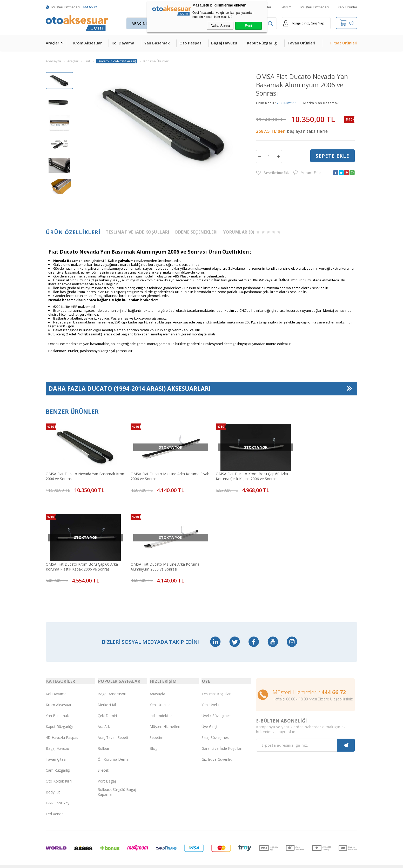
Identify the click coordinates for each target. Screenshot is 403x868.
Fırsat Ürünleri (344, 43)
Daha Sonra (220, 26)
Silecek (103, 760)
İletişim (286, 7)
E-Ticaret (187, 861)
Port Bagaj (107, 771)
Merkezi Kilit (108, 695)
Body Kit (53, 782)
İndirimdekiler (161, 706)
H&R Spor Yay (58, 793)
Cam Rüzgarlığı (58, 760)
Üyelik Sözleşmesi (216, 706)
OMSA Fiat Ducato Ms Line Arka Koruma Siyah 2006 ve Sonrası (159, 473)
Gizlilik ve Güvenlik (217, 749)
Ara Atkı (104, 717)
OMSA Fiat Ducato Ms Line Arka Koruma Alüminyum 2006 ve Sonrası (80, 558)
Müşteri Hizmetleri (315, 7)
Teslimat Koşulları (216, 684)
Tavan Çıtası (56, 749)
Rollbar (103, 738)
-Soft (175, 861)
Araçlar (52, 43)
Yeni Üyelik (210, 695)
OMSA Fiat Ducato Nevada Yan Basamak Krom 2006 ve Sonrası (80, 473)
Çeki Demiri (107, 706)
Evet (248, 26)
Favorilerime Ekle (273, 173)
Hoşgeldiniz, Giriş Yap (304, 23)
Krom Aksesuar (88, 43)
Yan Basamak (157, 43)
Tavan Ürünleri (301, 43)
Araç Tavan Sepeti (113, 728)
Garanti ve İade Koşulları (222, 738)
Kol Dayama (123, 43)
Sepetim (156, 728)
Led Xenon (55, 804)
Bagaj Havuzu (224, 43)
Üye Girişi (209, 717)
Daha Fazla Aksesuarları (130, 389)
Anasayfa (157, 684)
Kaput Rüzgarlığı (262, 43)
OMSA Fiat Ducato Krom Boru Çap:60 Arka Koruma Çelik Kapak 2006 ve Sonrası (239, 473)
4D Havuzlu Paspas (62, 728)
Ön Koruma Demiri (113, 749)
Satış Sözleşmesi (216, 728)
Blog (153, 738)
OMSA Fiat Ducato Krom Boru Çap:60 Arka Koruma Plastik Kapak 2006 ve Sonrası (318, 473)
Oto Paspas (190, 43)
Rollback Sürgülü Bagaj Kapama (117, 782)
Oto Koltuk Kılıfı (59, 771)
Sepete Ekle (332, 156)
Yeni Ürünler (348, 7)
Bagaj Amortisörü (113, 684)
